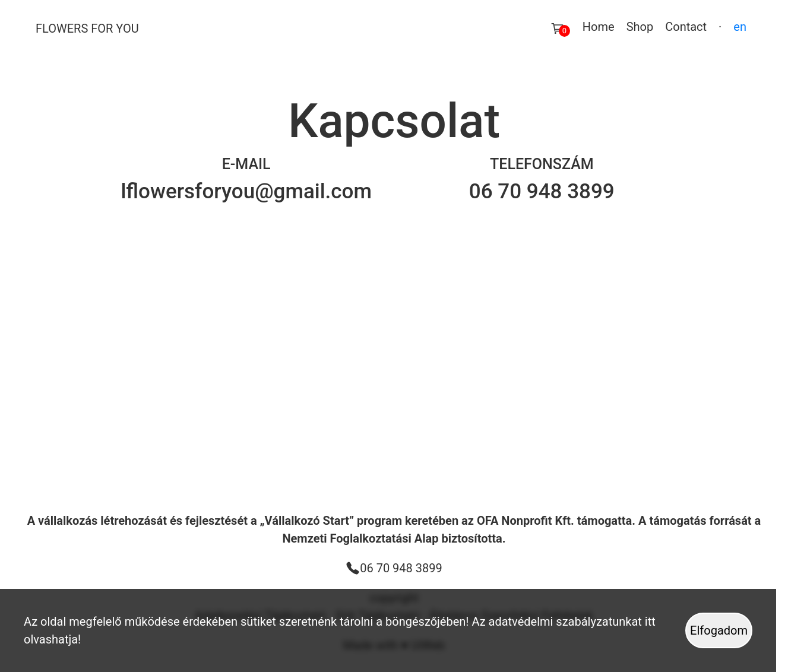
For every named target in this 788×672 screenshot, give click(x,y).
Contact (686, 27)
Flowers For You (87, 28)
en (740, 27)
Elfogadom (719, 630)
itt (650, 622)
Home (599, 27)
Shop (640, 27)
